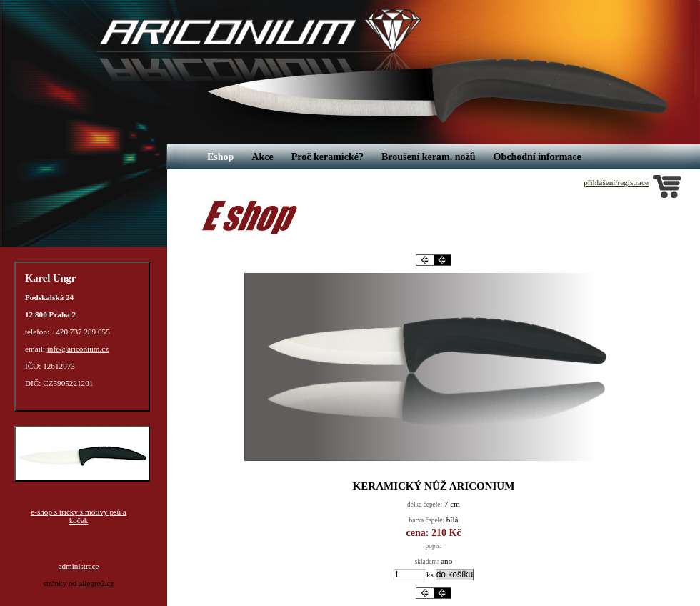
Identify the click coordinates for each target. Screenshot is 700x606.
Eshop (220, 157)
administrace (78, 566)
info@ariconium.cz (78, 349)
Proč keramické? (327, 157)
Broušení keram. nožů (429, 157)
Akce (262, 157)
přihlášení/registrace (616, 182)
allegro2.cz (96, 583)
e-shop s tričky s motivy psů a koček (79, 516)
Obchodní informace (537, 157)
